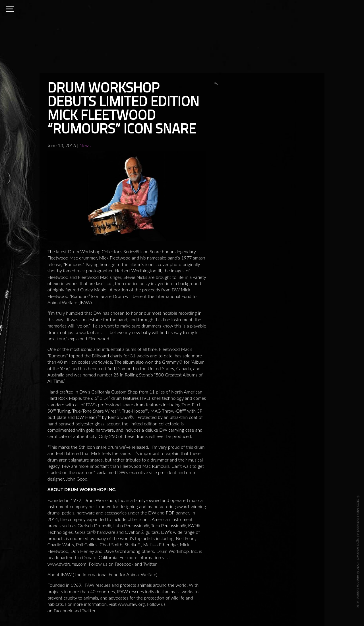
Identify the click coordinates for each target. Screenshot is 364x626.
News (85, 145)
